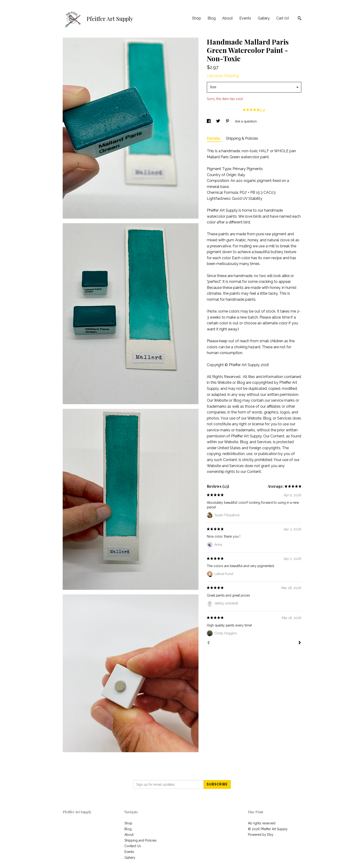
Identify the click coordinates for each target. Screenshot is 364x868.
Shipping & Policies (242, 138)
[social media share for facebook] (209, 121)
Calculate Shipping (223, 76)
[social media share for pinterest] (228, 121)
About (227, 18)
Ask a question (246, 121)
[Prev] (208, 643)
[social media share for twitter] (219, 121)
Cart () (283, 18)
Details (214, 138)
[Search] (300, 19)
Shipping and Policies (141, 840)
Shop (197, 18)
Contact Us (133, 846)
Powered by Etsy (261, 835)
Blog (212, 18)
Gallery (264, 18)
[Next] (300, 643)
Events (245, 18)
